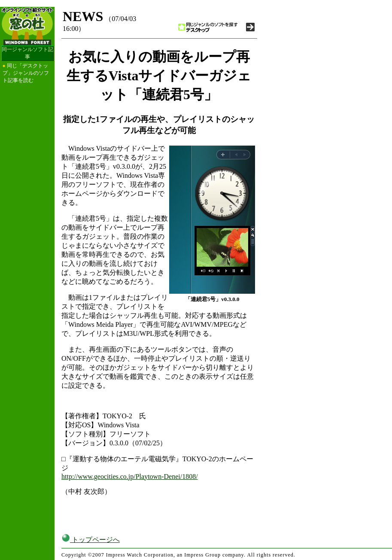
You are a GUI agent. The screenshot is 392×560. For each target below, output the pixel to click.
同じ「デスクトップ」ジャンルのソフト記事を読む (26, 73)
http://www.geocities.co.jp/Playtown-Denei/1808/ (130, 476)
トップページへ (91, 540)
